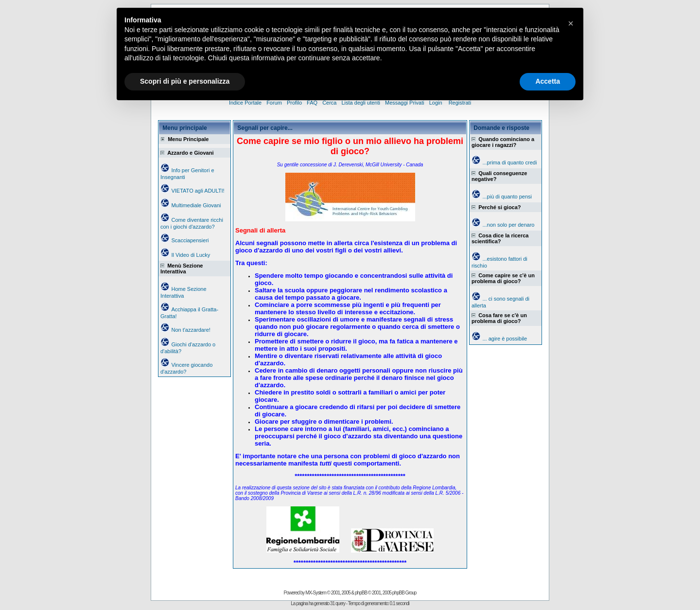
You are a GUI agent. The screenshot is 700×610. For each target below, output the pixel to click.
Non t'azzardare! (191, 330)
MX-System (316, 593)
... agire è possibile (505, 339)
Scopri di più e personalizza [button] (185, 81)
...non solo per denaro (508, 225)
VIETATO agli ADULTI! (198, 191)
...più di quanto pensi (507, 197)
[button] (571, 23)
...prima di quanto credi (509, 162)
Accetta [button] (548, 81)
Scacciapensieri (190, 240)
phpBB (361, 593)
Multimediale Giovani (196, 205)
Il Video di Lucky (191, 255)
